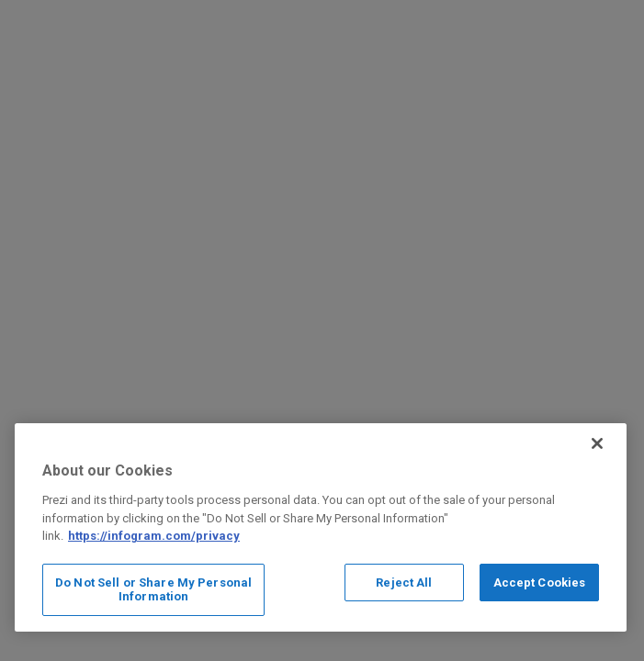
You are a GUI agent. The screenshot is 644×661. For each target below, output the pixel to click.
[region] (321, 527)
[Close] (597, 443)
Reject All (404, 583)
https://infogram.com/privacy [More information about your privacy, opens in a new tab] (154, 536)
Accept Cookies (540, 583)
